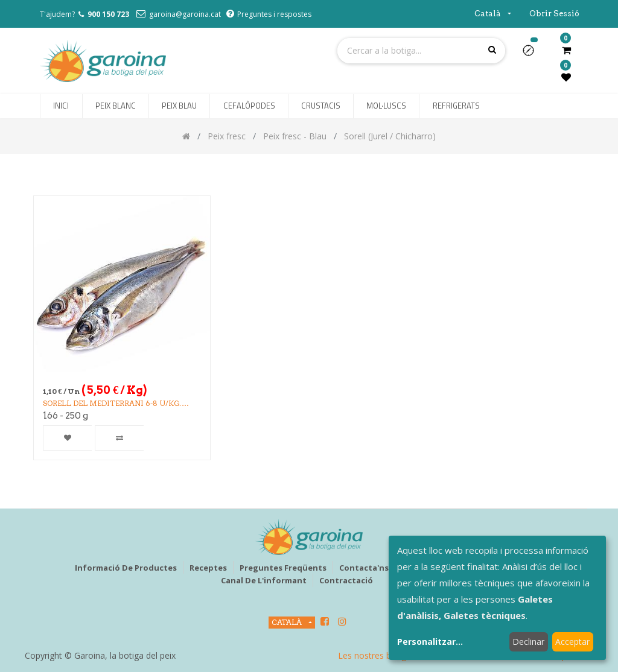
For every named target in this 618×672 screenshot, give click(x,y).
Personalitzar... (430, 642)
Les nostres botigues (379, 655)
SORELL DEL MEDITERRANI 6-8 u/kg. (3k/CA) (112, 404)
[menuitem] (61, 106)
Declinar (528, 642)
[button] (533, 54)
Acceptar (572, 642)
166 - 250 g (65, 416)
